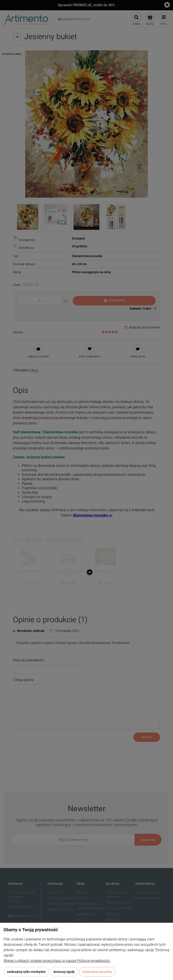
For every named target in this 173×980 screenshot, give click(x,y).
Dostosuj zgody (64, 972)
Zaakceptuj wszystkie (97, 972)
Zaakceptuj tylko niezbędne (26, 972)
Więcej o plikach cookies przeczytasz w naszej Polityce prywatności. (57, 961)
